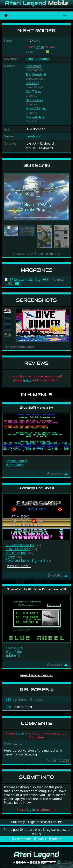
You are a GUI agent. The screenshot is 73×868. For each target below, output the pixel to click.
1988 (7, 700)
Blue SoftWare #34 (36, 408)
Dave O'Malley (36, 109)
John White (34, 66)
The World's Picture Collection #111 (37, 589)
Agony (11, 557)
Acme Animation (38, 59)
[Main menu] (65, 15)
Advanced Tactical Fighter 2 (25, 561)
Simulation (33, 136)
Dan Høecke (35, 100)
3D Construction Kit (20, 545)
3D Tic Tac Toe (16, 553)
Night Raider (15, 465)
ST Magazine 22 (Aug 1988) (30, 280)
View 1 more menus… (36, 675)
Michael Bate (35, 117)
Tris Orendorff (36, 75)
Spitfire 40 (13, 656)
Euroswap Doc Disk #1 (37, 488)
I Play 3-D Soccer (18, 549)
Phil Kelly (32, 83)
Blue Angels (14, 648)
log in (40, 47)
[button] (9, 197)
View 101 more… (19, 566)
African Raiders (16, 461)
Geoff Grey (33, 92)
